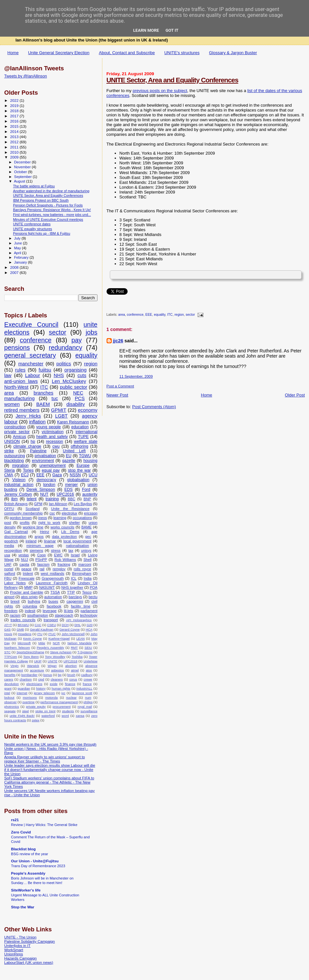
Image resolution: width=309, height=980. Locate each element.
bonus (48, 675)
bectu (93, 597)
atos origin (29, 597)
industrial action (19, 485)
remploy (59, 569)
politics (64, 364)
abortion (71, 666)
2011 (15, 147)
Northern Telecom (17, 648)
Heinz (44, 532)
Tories (28, 470)
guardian (24, 688)
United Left (74, 451)
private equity (36, 707)
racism (15, 615)
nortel (9, 569)
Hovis (8, 634)
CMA (9, 475)
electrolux (70, 513)
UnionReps (14, 954)
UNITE (52, 661)
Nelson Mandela (80, 643)
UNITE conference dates (32, 224)
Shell (88, 560)
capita (24, 564)
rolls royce (83, 569)
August (20, 181)
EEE (149, 315)
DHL (78, 625)
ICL (74, 578)
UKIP (38, 661)
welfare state (86, 442)
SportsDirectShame (30, 652)
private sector (17, 432)
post (8, 523)
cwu (56, 446)
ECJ (25, 475)
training (52, 499)
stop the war (80, 470)
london (49, 485)
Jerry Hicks (28, 416)
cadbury (87, 675)
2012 (15, 142)
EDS (69, 490)
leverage (50, 611)
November (23, 167)
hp (33, 442)
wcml (65, 716)
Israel (75, 555)
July (18, 238)
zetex (36, 720)
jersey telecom (44, 693)
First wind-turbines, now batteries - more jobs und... (52, 215)
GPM (38, 504)
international (86, 432)
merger (71, 485)
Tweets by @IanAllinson (26, 76)
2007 (15, 272)
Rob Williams (65, 560)
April (18, 253)
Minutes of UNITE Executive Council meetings (48, 219)
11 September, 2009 (136, 376)
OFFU (9, 509)
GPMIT (59, 410)
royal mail (85, 707)
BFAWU (23, 625)
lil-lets (68, 611)
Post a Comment (120, 386)
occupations (82, 518)
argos (39, 537)
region (179, 315)
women (12, 404)
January (21, 262)
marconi (85, 564)
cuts (82, 375)
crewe (88, 679)
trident (28, 573)
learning (60, 518)
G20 (90, 625)
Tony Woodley (55, 657)
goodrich (11, 541)
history (41, 688)
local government (77, 541)
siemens (36, 550)
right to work (49, 523)
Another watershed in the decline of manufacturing (51, 191)
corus (73, 679)
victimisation (53, 432)
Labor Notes (15, 583)
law (8, 375)
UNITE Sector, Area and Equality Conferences (172, 80)
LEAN (81, 638)
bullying (34, 601)
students (68, 711)
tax (71, 550)
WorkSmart (14, 950)
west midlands (53, 573)
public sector (74, 387)
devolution (11, 684)
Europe (83, 466)
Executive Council (31, 325)
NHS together (72, 587)
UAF (8, 564)
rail (42, 569)
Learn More (146, 30)
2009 (15, 157)
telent (32, 499)
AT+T (8, 625)
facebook (54, 606)
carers (9, 679)
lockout (9, 697)
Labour (32, 375)
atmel (75, 670)
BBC (71, 499)
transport (51, 620)
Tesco (87, 592)
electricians (34, 684)
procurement (62, 707)
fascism (43, 564)
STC (7, 652)
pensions (17, 348)
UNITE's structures (182, 53)
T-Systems (85, 652)
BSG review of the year (29, 854)
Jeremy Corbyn (18, 494)
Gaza (57, 475)
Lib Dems (70, 532)
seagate (10, 711)
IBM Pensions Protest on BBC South (41, 200)
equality (160, 315)
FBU (8, 578)
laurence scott (82, 693)
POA (93, 587)
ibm (15, 499)
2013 (15, 137)
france (87, 684)
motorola (51, 697)
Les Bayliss (83, 504)
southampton (38, 615)
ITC (170, 315)
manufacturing (19, 398)
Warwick (33, 666)
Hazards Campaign (20, 958)
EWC (58, 555)
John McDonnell (73, 634)
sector (190, 315)
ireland (31, 541)
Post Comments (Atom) (154, 407)
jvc (63, 693)
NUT (44, 494)
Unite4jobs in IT (17, 945)
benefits (10, 675)
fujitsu (45, 370)
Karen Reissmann (73, 422)
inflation (37, 422)
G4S (7, 629)
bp (60, 675)
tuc (55, 398)
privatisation (45, 456)
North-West (16, 387)
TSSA (55, 592)
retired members (22, 410)
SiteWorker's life (26, 890)
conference (135, 315)
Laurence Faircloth (52, 583)
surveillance (89, 711)
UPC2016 (65, 494)
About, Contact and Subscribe (127, 53)
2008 (15, 267)
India (88, 578)
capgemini (75, 601)
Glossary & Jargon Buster (233, 53)
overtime (29, 702)
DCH (65, 625)
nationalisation (78, 546)
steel (25, 711)
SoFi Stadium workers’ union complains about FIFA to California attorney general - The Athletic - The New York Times (49, 782)
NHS (59, 375)
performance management (59, 702)
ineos (43, 518)
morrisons (30, 697)
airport (9, 597)
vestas (24, 555)
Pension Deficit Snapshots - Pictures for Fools (48, 205)
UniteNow (91, 661)
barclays (75, 597)
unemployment (53, 466)
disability (76, 404)
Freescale (27, 578)
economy (88, 410)
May (18, 248)
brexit (15, 601)
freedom (11, 611)
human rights (61, 688)
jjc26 (118, 341)
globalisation (78, 480)
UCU (93, 475)
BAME (86, 527)
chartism (26, 679)
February (22, 257)
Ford (86, 490)
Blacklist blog (23, 849)
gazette (69, 461)
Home (13, 53)
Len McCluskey (69, 381)
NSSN (75, 475)
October (21, 172)
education (80, 427)
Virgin (14, 666)
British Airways (16, 504)
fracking (64, 564)
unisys (86, 550)
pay (76, 340)
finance (70, 684)
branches (44, 393)
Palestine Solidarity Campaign (29, 941)
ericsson (91, 513)
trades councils (23, 620)
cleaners (57, 679)
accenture (37, 670)
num (88, 697)
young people (49, 427)
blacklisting (14, 461)
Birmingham (81, 573)
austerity (90, 494)
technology (89, 615)
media (9, 546)
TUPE (83, 437)
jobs (91, 332)
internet (22, 693)
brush (71, 675)
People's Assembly (50, 648)
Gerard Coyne (69, 629)
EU (69, 456)
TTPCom (11, 657)
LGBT (61, 416)
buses (53, 601)
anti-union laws (21, 381)
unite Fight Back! (22, 716)
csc (52, 513)
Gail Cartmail (16, 532)
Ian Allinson (58, 504)
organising (75, 370)
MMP (29, 587)
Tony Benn (31, 657)
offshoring (79, 446)
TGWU (85, 456)
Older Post (295, 395)
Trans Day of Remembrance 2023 (38, 866)
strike (9, 451)
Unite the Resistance (70, 509)
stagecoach (64, 615)
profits (25, 523)
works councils (62, 527)
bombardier (29, 675)
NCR (56, 643)
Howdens (25, 634)
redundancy (66, 348)
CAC (38, 625)
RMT (74, 648)
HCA (89, 629)
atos (89, 670)
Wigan (52, 666)
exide (54, 684)
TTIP (71, 592)
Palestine (38, 451)
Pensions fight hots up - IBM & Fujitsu (41, 233)
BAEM (43, 404)
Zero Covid (21, 832)
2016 (15, 121)
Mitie (42, 643)
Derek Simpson (41, 490)
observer (10, 702)
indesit (30, 611)
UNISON (12, 442)
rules (20, 370)
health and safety (52, 437)
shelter (74, 523)
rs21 (15, 820)
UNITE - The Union (20, 937)
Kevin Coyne (32, 638)
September (24, 177)
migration (20, 466)
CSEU (51, 625)
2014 (15, 131)
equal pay (51, 470)
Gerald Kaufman (41, 629)
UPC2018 (70, 661)
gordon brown (21, 518)
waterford (48, 716)
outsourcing (15, 456)
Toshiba (77, 657)
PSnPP (41, 560)
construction (15, 427)
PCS (80, 398)
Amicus (19, 437)
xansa (80, 716)
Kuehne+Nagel (59, 638)
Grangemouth (53, 578)
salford (10, 573)
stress (56, 550)
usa (7, 555)
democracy (46, 480)
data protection (65, 537)
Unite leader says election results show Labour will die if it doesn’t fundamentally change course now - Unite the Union (50, 769)
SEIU (88, 648)
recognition (13, 550)
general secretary (30, 355)
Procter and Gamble (27, 592)
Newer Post (117, 395)
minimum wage (40, 546)
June (19, 243)
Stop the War (23, 907)
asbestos (58, 670)
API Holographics (79, 620)
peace (26, 569)
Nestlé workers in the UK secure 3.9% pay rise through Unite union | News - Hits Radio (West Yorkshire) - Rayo (50, 748)
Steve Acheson (61, 652)
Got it (172, 30)
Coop (42, 555)
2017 (15, 116)
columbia (30, 606)
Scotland (33, 509)
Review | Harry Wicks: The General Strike (44, 825)
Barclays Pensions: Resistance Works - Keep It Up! (52, 210)
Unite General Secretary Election (59, 53)
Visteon (19, 480)
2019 (15, 106)
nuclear (71, 697)
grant (8, 688)
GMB (20, 629)
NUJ (25, 560)
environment (43, 461)
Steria (9, 470)
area (122, 315)
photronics (12, 707)
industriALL (84, 688)
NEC (78, 393)
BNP (87, 499)
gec (88, 537)
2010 (15, 152)
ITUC (52, 634)
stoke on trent (45, 711)
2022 (15, 100)
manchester (31, 364)
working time (33, 527)
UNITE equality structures (33, 229)
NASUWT (47, 587)
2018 (15, 111)
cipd (41, 679)
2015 (15, 126)
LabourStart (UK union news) (29, 962)
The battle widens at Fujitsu (34, 186)
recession (55, 442)
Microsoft (24, 643)
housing (90, 461)
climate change (27, 446)
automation (53, 597)
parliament (89, 611)
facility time (81, 606)
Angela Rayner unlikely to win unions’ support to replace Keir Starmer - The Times (45, 759)
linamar (50, 541)
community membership (23, 513)
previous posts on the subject (160, 91)
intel (7, 693)
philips (88, 702)
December (23, 162)
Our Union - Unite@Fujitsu (35, 861)
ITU (40, 634)
